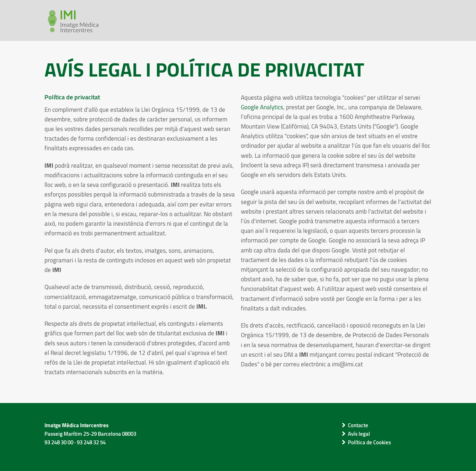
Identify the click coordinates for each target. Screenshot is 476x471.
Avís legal (359, 434)
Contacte (358, 425)
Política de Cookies (369, 442)
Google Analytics (262, 107)
